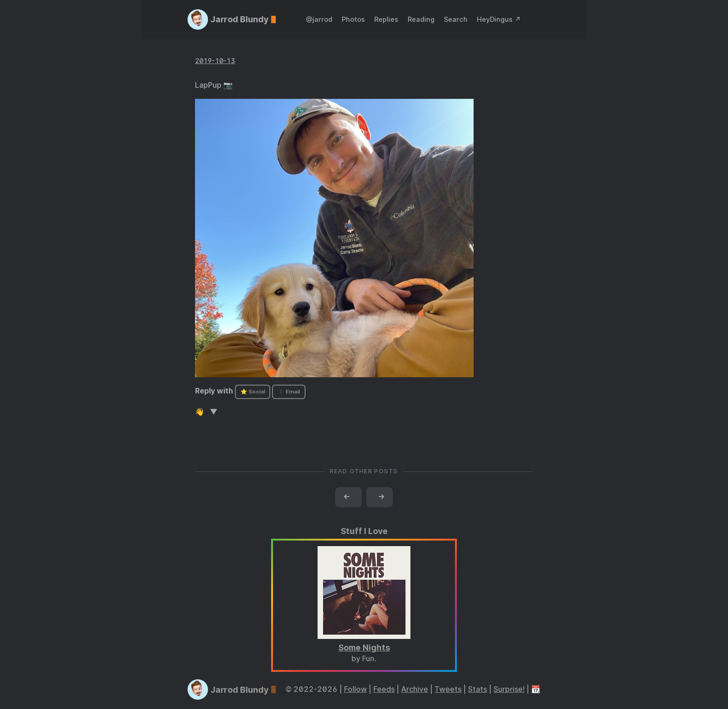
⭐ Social (253, 392)
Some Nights (364, 648)
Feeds (384, 689)
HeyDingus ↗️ (499, 19)
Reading (421, 19)
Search (456, 19)
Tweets (448, 689)
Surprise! (509, 689)
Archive (415, 689)
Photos (353, 19)
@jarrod (319, 19)
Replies (386, 19)
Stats (478, 689)
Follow (355, 689)
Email (289, 392)
